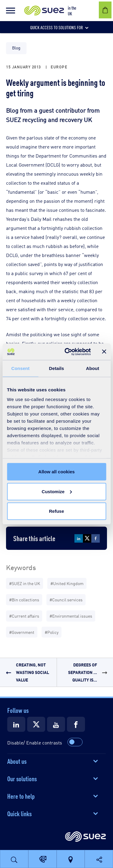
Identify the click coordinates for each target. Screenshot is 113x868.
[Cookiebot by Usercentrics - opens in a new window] (67, 352)
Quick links (19, 813)
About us (17, 761)
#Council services (66, 599)
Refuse (56, 511)
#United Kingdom (67, 583)
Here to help (21, 796)
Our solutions (22, 778)
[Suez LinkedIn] (16, 724)
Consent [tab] (20, 368)
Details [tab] (57, 368)
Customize (57, 491)
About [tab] (93, 368)
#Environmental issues (71, 616)
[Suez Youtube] (56, 724)
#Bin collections (24, 599)
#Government (22, 632)
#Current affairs (24, 616)
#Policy (52, 632)
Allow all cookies (56, 472)
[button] (11, 11)
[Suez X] (36, 724)
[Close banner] (104, 352)
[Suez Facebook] (76, 724)
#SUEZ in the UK (25, 583)
